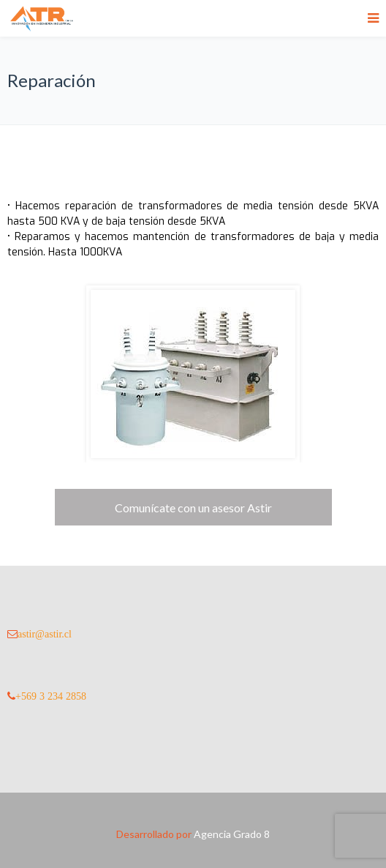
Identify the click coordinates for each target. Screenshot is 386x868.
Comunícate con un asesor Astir (193, 508)
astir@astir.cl (45, 634)
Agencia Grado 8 (232, 834)
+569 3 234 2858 (51, 696)
